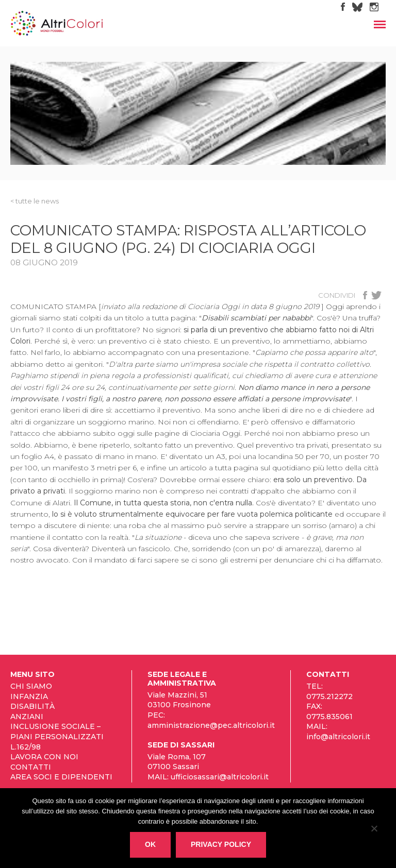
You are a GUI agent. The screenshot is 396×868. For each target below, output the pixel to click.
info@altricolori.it (338, 737)
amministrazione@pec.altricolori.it (211, 725)
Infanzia (29, 696)
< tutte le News (35, 201)
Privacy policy (221, 844)
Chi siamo (31, 686)
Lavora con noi (44, 757)
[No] (374, 830)
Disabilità (32, 706)
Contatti (31, 767)
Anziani (27, 717)
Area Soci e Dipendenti (61, 777)
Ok (150, 844)
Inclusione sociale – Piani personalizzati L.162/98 (57, 736)
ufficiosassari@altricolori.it (220, 777)
